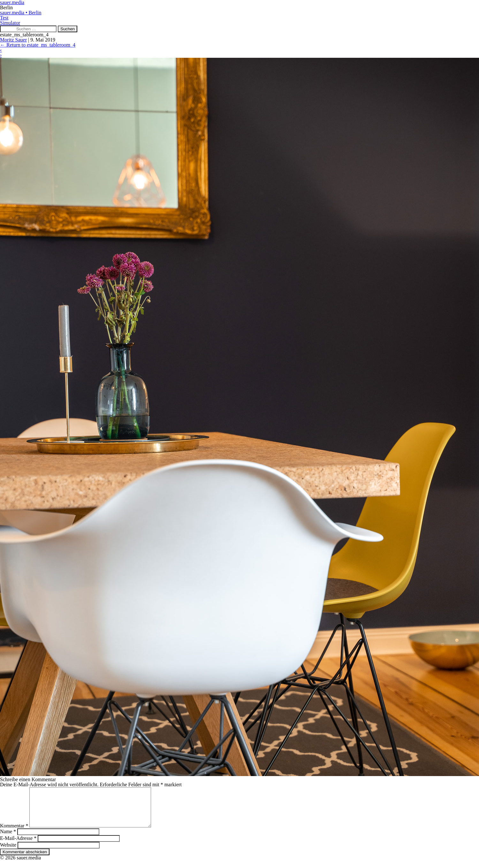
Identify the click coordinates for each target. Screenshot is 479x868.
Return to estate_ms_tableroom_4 (38, 45)
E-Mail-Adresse (18, 846)
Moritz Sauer (13, 40)
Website (8, 853)
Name (8, 839)
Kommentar (14, 833)
